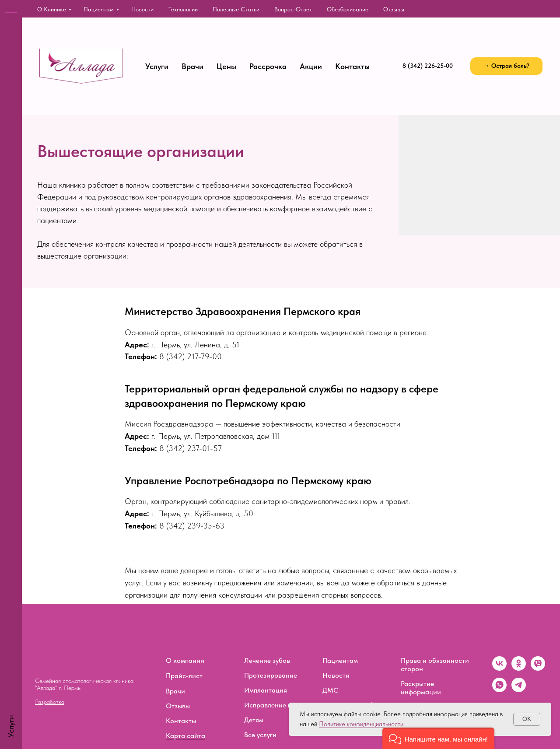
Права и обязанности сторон (435, 665)
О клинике (52, 9)
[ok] (519, 668)
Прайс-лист (184, 676)
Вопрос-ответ (293, 9)
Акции (311, 66)
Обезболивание (348, 9)
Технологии (183, 9)
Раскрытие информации (421, 688)
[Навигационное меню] (11, 13)
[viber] (538, 668)
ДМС (330, 690)
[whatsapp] (499, 690)
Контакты (352, 66)
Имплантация (266, 690)
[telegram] (519, 690)
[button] (506, 66)
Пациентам (99, 9)
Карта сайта (185, 736)
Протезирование (271, 675)
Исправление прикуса (279, 705)
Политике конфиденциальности (361, 724)
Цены (226, 66)
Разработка (50, 702)
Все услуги (260, 735)
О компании (185, 660)
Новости (142, 9)
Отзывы (394, 9)
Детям (254, 720)
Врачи (192, 66)
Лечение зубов (267, 660)
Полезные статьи (236, 9)
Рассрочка (268, 66)
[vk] (499, 668)
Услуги (157, 66)
